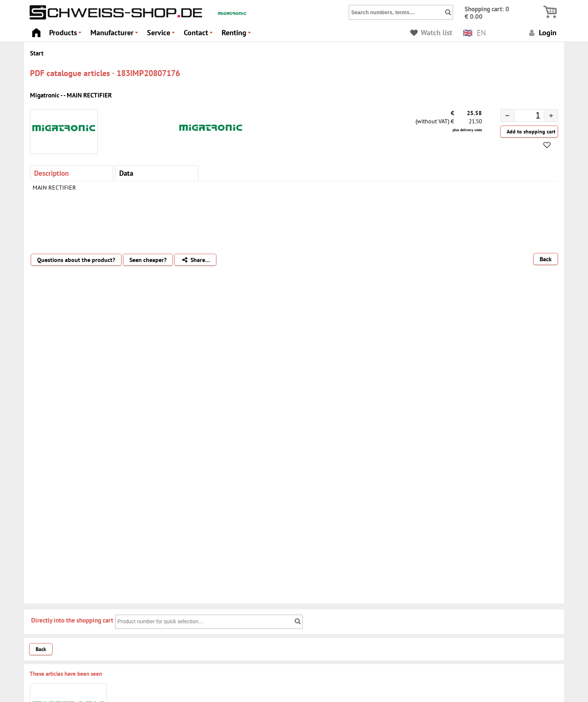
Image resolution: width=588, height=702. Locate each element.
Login (542, 32)
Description (51, 173)
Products (66, 35)
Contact (199, 35)
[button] (551, 115)
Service (162, 35)
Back (546, 259)
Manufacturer (115, 35)
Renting (237, 35)
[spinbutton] (523, 117)
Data (126, 173)
